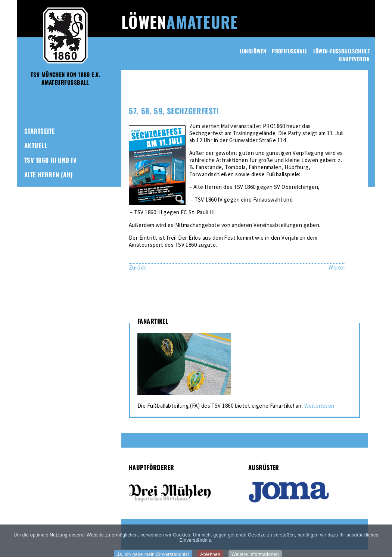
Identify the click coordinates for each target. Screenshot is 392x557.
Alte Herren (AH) (49, 175)
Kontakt (36, 233)
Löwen (180, 22)
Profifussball (290, 51)
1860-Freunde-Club (52, 218)
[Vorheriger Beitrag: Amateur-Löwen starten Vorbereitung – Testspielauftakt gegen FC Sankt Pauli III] (138, 267)
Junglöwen (253, 51)
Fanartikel (40, 204)
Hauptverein (354, 59)
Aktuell (36, 145)
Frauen (35, 189)
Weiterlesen (319, 406)
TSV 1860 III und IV (50, 160)
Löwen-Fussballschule (341, 51)
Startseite (40, 131)
